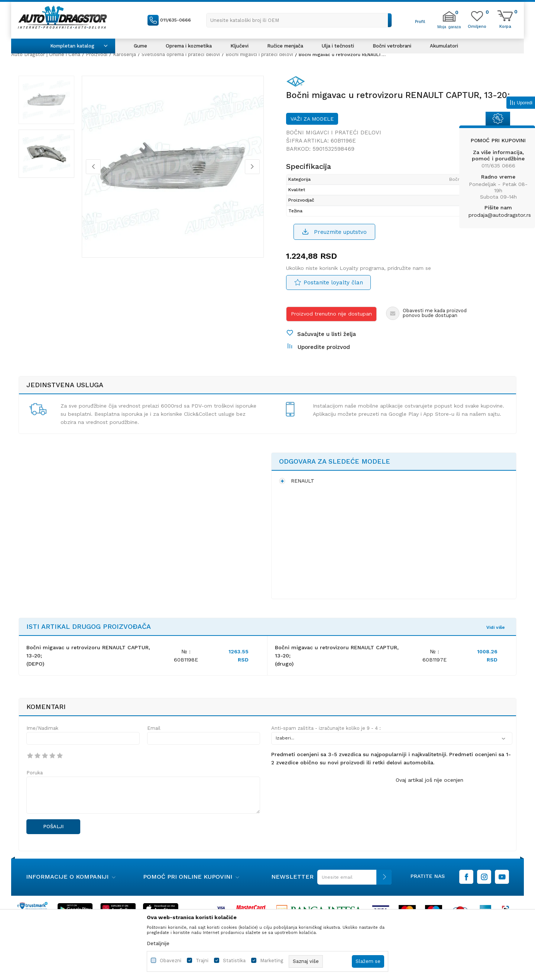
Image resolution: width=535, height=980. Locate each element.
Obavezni (171, 961)
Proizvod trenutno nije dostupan (331, 314)
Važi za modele (312, 119)
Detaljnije (158, 943)
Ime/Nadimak (42, 728)
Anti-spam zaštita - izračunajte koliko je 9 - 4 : (326, 728)
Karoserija (124, 54)
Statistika (234, 961)
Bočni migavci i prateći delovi (259, 54)
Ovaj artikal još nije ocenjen (429, 780)
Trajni (202, 961)
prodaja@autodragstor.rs (500, 215)
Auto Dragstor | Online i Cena (46, 54)
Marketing (272, 961)
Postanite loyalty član (333, 282)
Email (154, 728)
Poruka (35, 773)
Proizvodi (97, 54)
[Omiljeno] (477, 26)
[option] (46, 100)
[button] (299, 20)
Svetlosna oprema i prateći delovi (181, 54)
